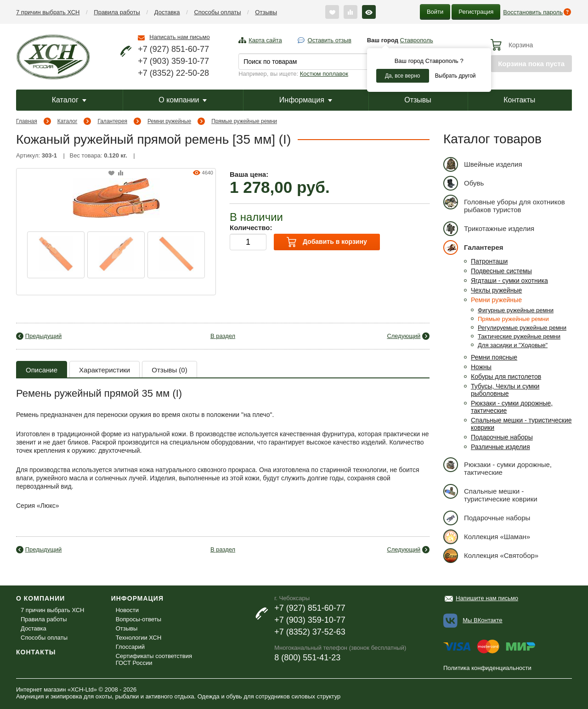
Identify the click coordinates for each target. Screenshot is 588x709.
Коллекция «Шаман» (487, 537)
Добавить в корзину (327, 242)
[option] (56, 255)
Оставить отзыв (330, 40)
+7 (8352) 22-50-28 (173, 73)
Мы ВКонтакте (482, 620)
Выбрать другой (455, 76)
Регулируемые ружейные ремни (522, 328)
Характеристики (105, 370)
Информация (306, 100)
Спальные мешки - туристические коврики (490, 493)
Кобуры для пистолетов (506, 377)
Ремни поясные (494, 357)
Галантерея (112, 121)
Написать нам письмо (179, 37)
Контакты (519, 100)
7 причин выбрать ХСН (48, 12)
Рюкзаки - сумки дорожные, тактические (498, 467)
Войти (435, 12)
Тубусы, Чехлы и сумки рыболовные (505, 390)
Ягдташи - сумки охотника (509, 281)
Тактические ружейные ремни (519, 336)
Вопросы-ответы (139, 619)
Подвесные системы (501, 271)
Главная (27, 121)
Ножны (481, 367)
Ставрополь (417, 40)
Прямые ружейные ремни (244, 121)
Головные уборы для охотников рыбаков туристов (504, 204)
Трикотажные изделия (489, 228)
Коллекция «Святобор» (491, 555)
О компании (183, 100)
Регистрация (476, 12)
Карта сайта (265, 40)
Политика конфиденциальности (487, 668)
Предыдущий (44, 336)
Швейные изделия (483, 164)
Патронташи (489, 261)
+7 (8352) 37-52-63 (310, 632)
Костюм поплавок (324, 74)
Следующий (404, 336)
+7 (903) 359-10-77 (173, 61)
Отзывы (266, 12)
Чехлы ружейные (496, 290)
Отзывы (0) (169, 370)
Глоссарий (130, 647)
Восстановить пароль (533, 12)
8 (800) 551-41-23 (307, 658)
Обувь (464, 183)
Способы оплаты (217, 12)
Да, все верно (403, 76)
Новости (127, 610)
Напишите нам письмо (487, 598)
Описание (42, 370)
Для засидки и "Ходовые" (513, 345)
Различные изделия (500, 447)
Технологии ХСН (139, 638)
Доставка (167, 12)
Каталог (69, 100)
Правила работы (117, 12)
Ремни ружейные (169, 121)
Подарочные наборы (502, 437)
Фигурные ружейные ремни (516, 310)
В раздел (223, 336)
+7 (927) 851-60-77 (173, 49)
